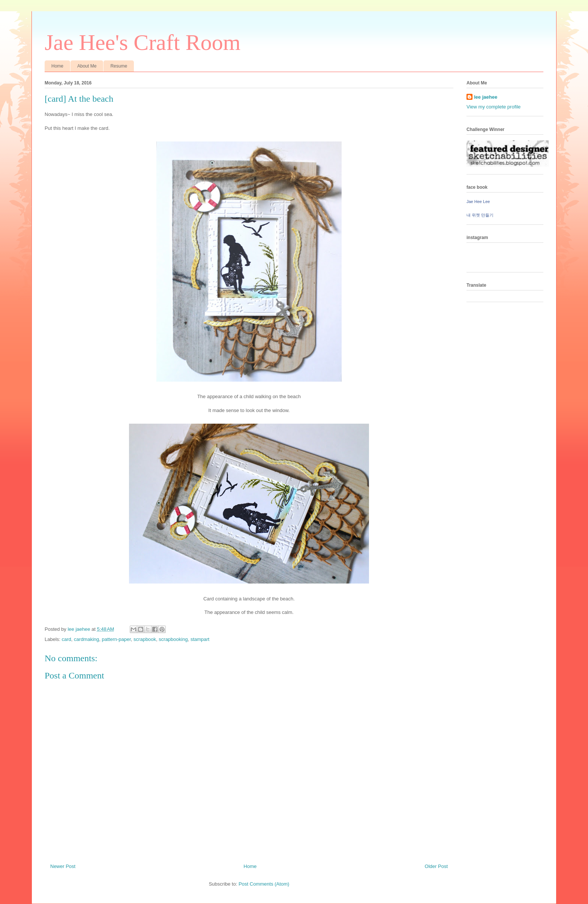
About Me (87, 66)
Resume (119, 66)
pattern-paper (116, 639)
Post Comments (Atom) (264, 884)
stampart (200, 639)
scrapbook (145, 639)
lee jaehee (486, 97)
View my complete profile (493, 107)
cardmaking (86, 639)
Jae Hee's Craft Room (142, 42)
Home (57, 66)
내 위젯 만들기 (480, 215)
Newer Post (63, 866)
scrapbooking (173, 639)
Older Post (436, 866)
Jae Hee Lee (478, 202)
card (67, 639)
